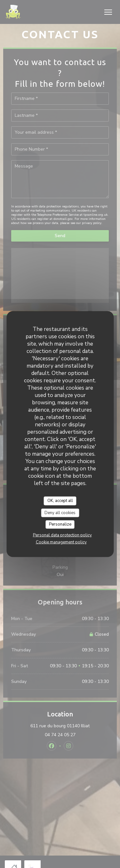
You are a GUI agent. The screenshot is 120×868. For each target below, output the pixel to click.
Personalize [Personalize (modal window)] (60, 524)
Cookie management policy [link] (61, 542)
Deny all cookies (60, 513)
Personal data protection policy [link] (62, 535)
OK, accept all (60, 501)
